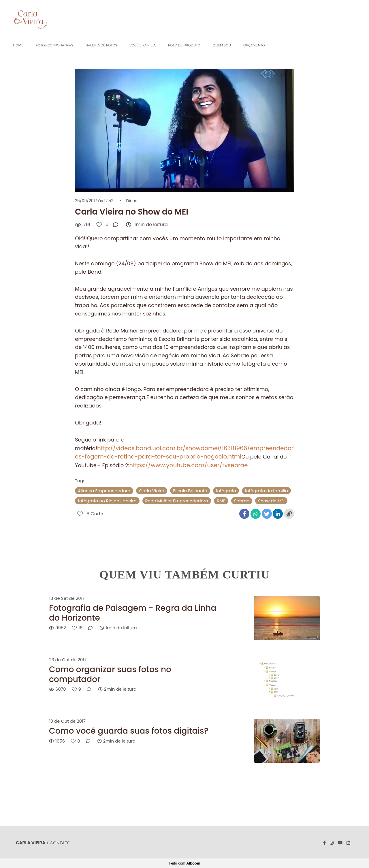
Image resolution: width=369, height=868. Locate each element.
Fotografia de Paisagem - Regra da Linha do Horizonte (133, 613)
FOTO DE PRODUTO (184, 45)
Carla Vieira (152, 491)
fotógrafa (226, 491)
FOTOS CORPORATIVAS (54, 45)
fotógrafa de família (266, 491)
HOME (18, 45)
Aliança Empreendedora (104, 491)
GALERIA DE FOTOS (101, 45)
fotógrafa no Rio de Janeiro (107, 501)
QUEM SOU (222, 45)
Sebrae (242, 501)
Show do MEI (271, 501)
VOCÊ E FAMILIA (143, 45)
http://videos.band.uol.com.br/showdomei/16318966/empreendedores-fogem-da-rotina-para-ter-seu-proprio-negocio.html (184, 452)
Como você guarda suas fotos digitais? (129, 731)
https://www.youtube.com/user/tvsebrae (188, 465)
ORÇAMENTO (254, 45)
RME (221, 501)
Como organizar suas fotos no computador (110, 674)
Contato (60, 843)
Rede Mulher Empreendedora (177, 501)
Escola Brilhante (190, 491)
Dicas (132, 201)
